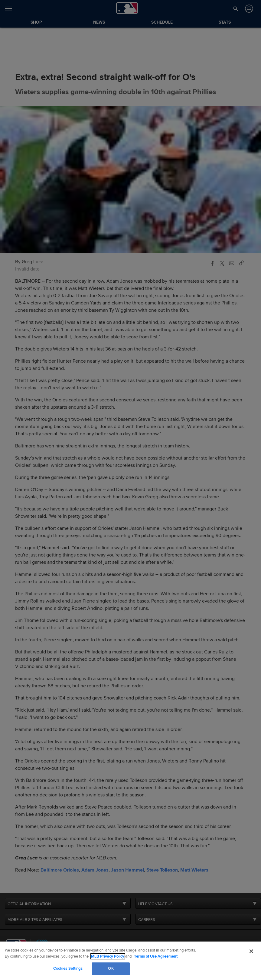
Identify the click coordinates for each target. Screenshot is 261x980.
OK (111, 968)
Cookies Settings (68, 968)
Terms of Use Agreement (156, 956)
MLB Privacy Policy (108, 956)
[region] (130, 961)
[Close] (251, 951)
